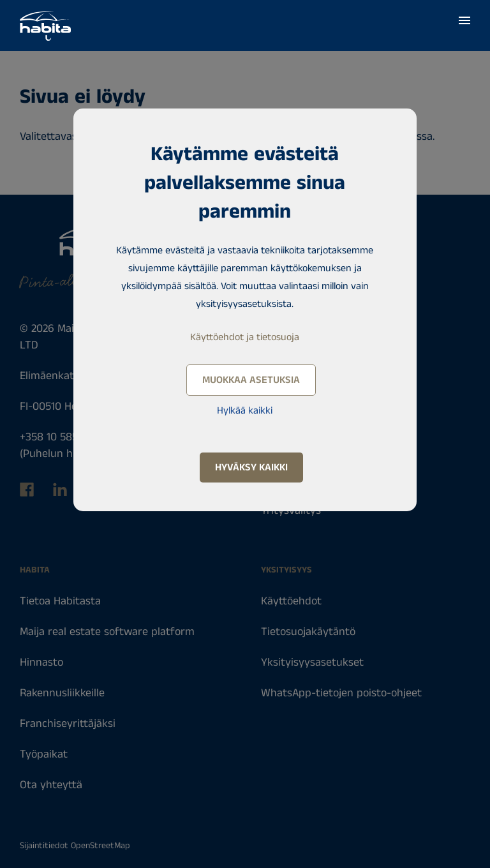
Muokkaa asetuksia (251, 380)
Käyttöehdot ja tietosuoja (245, 337)
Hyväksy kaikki (251, 468)
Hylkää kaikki (245, 411)
